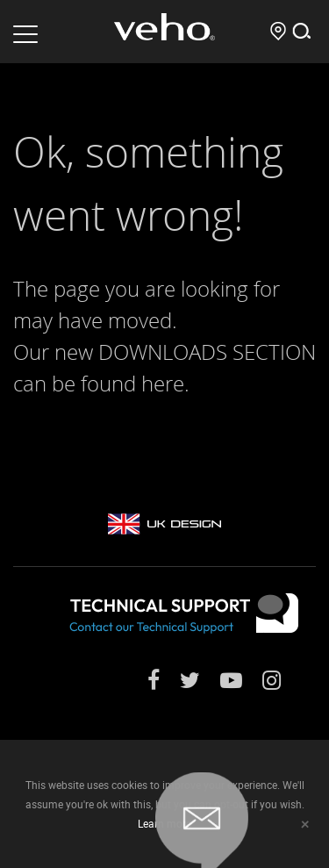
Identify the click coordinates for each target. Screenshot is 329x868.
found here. (135, 384)
